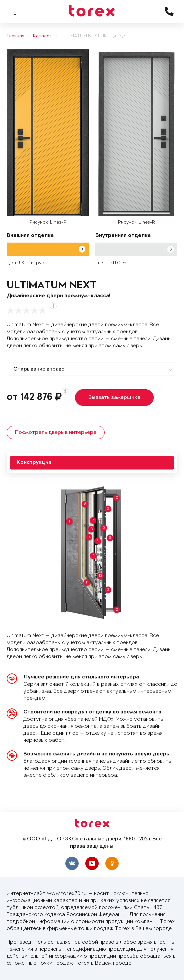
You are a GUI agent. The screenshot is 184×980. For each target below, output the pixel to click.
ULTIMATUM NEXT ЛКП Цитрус (93, 36)
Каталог (42, 36)
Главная (15, 36)
